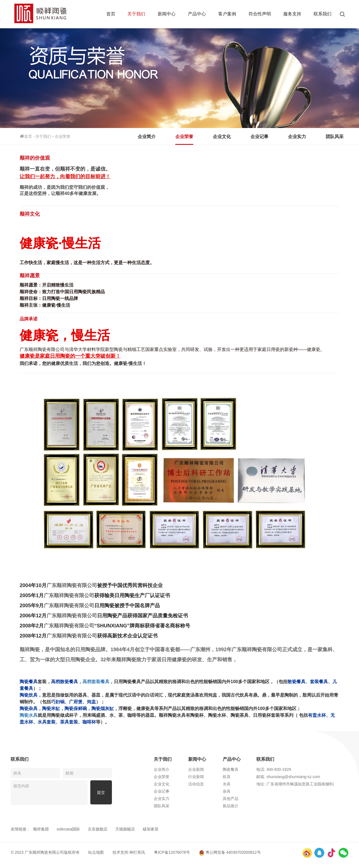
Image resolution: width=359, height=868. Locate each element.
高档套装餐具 (96, 682)
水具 (233, 784)
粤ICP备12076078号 (172, 852)
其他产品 (236, 799)
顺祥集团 (41, 829)
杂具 (233, 791)
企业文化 (222, 137)
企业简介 (147, 137)
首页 (111, 14)
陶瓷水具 (29, 715)
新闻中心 (167, 14)
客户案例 (227, 14)
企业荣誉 (63, 136)
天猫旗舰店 (125, 829)
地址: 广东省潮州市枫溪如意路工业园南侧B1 (302, 784)
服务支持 (292, 14)
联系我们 (323, 14)
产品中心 (197, 14)
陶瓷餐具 (236, 769)
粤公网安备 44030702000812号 (230, 852)
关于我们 (136, 14)
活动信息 (202, 784)
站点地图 (96, 852)
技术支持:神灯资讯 (129, 852)
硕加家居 (151, 829)
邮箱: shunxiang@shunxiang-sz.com (295, 777)
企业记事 (259, 137)
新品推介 (236, 806)
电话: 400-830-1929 (280, 769)
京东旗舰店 (98, 829)
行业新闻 (202, 777)
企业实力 (297, 137)
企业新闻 (202, 769)
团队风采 (335, 137)
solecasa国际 (68, 829)
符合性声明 (260, 14)
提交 (101, 793)
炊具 (233, 777)
